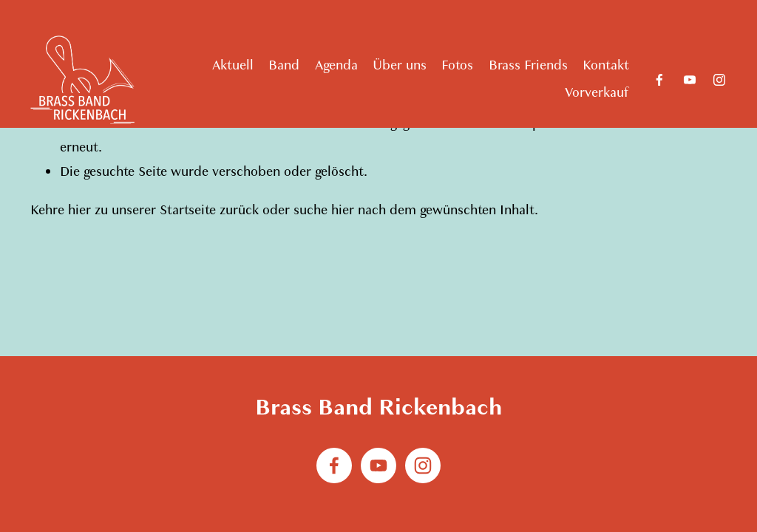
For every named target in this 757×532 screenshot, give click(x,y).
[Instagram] (719, 80)
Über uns (400, 65)
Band (284, 65)
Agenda (336, 65)
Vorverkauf (597, 93)
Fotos (457, 65)
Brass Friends (528, 65)
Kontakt (606, 65)
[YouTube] (690, 80)
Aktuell (233, 65)
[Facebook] (659, 80)
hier (79, 210)
